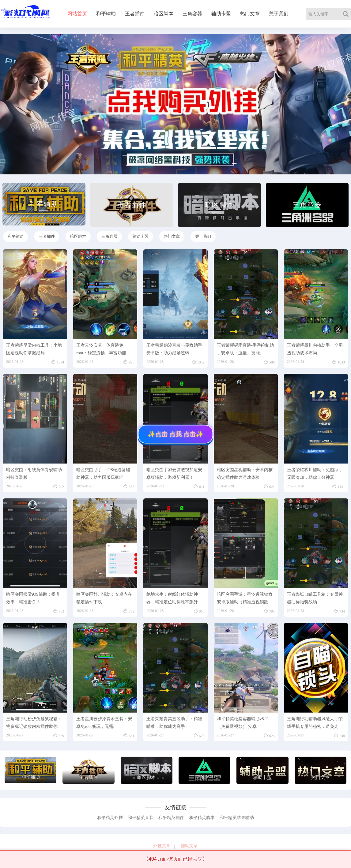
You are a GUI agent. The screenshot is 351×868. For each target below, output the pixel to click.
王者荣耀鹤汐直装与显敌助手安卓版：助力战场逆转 (174, 349)
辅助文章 (189, 846)
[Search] (347, 14)
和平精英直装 (141, 818)
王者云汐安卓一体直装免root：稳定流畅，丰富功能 (101, 349)
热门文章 (250, 14)
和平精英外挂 (110, 818)
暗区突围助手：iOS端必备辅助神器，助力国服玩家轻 (103, 474)
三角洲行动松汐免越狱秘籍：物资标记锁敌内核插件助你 (34, 723)
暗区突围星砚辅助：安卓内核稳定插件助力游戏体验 (245, 474)
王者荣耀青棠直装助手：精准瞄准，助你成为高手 (174, 723)
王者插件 (135, 14)
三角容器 (192, 14)
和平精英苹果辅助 (237, 818)
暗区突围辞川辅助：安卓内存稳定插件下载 (104, 598)
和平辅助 (106, 14)
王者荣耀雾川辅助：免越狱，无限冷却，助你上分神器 (315, 474)
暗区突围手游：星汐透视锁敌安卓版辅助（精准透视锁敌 (245, 598)
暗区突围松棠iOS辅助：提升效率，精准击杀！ (33, 598)
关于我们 (279, 14)
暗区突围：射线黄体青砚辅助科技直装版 (34, 474)
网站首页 (77, 14)
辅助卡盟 (221, 14)
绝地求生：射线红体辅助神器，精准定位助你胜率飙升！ (174, 598)
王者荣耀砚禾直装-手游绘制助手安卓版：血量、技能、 (245, 349)
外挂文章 (162, 846)
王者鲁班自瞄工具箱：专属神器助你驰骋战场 (315, 598)
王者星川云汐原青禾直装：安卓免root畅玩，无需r (104, 723)
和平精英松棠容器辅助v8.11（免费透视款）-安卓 (243, 723)
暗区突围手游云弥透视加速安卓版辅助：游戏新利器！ (174, 474)
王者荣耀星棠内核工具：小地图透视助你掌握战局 (34, 349)
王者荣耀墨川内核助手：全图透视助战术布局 (315, 349)
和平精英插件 (171, 818)
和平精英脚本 (202, 818)
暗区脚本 (164, 14)
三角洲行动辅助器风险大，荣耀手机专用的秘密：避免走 (315, 723)
